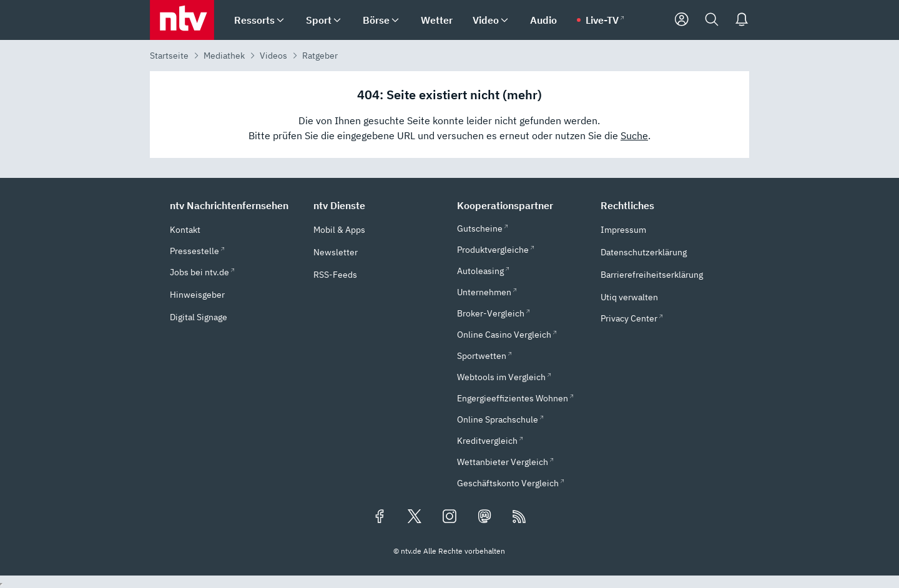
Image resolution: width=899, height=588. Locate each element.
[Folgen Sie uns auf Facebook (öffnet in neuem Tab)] (380, 517)
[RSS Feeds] (519, 517)
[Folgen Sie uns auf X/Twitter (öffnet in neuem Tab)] (415, 517)
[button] (234, 205)
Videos (273, 56)
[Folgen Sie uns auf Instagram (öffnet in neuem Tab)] (449, 517)
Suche (634, 135)
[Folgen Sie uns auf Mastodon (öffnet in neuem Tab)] (484, 517)
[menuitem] (280, 20)
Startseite (169, 56)
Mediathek (224, 56)
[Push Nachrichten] (742, 20)
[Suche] (712, 20)
